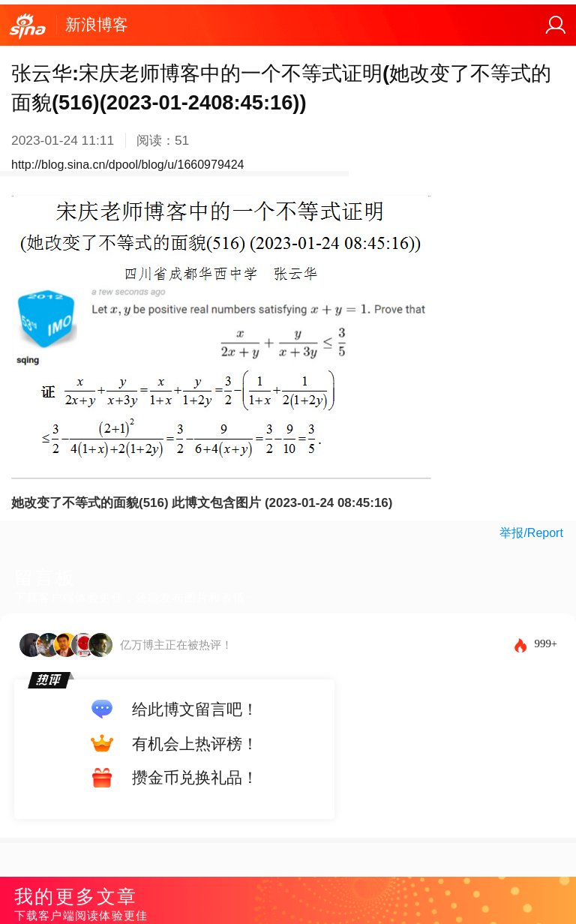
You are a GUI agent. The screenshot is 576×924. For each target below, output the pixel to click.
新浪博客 (97, 24)
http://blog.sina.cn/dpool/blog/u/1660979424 (127, 165)
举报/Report (531, 533)
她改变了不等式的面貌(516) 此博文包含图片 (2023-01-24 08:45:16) (202, 503)
